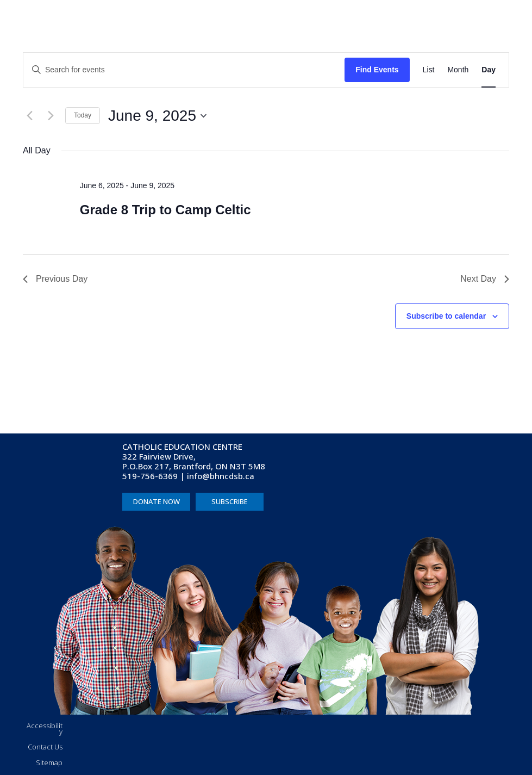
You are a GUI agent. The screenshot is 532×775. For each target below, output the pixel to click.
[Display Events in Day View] (489, 70)
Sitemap (49, 762)
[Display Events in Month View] (458, 70)
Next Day (485, 279)
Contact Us (45, 747)
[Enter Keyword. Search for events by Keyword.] (184, 70)
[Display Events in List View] (429, 70)
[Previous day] (29, 116)
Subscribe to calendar (446, 316)
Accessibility (45, 729)
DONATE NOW (157, 501)
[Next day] (51, 116)
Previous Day (55, 279)
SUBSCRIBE (230, 501)
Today (83, 115)
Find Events (377, 70)
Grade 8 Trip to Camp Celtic (165, 210)
